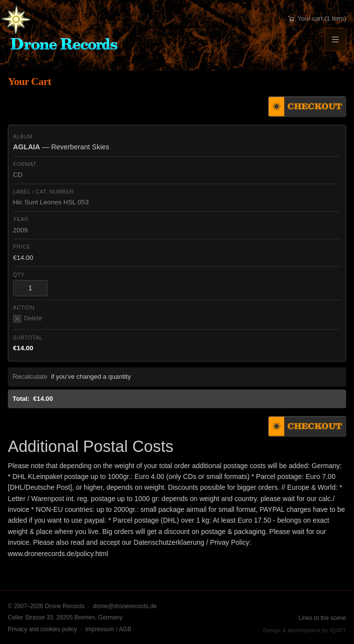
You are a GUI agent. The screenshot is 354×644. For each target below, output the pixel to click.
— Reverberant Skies (61, 147)
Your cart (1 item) (317, 18)
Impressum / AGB (108, 629)
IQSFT (338, 630)
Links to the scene (322, 618)
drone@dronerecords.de (125, 606)
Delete (28, 319)
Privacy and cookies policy (42, 629)
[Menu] (335, 40)
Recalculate (30, 377)
